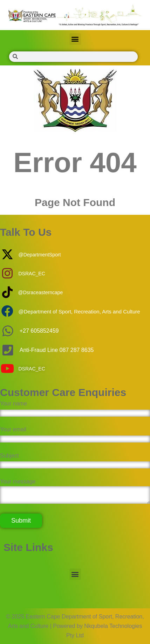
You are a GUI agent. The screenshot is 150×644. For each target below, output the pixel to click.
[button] (75, 39)
